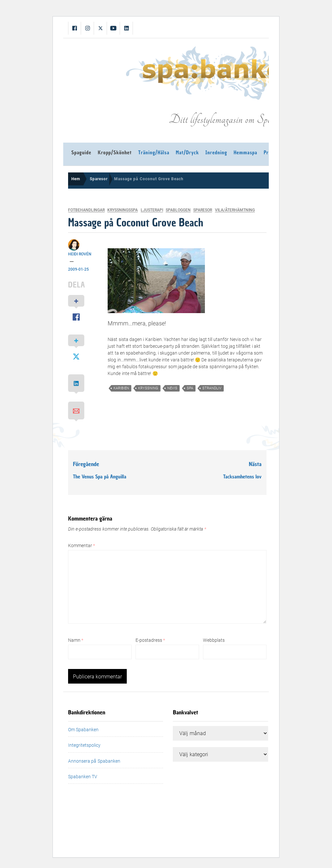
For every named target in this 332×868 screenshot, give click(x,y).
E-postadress (150, 640)
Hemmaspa (246, 152)
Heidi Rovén (80, 254)
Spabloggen (178, 210)
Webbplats (214, 640)
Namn (76, 640)
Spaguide (81, 152)
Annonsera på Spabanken (94, 761)
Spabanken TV (83, 777)
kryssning (148, 388)
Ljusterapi (152, 210)
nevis (172, 388)
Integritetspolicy (84, 745)
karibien (121, 388)
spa (190, 388)
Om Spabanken (83, 730)
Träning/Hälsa (154, 152)
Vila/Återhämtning (235, 210)
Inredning (216, 152)
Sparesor (203, 210)
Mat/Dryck (187, 152)
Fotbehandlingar (86, 210)
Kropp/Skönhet (115, 152)
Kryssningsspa (123, 210)
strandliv (212, 388)
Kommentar (82, 545)
